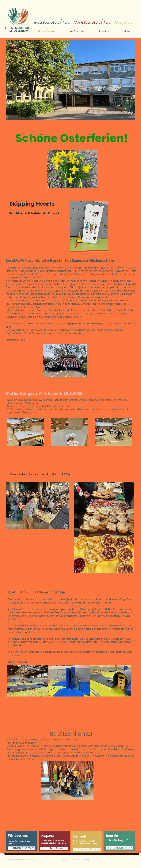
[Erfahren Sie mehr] (22, 848)
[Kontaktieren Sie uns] (120, 848)
